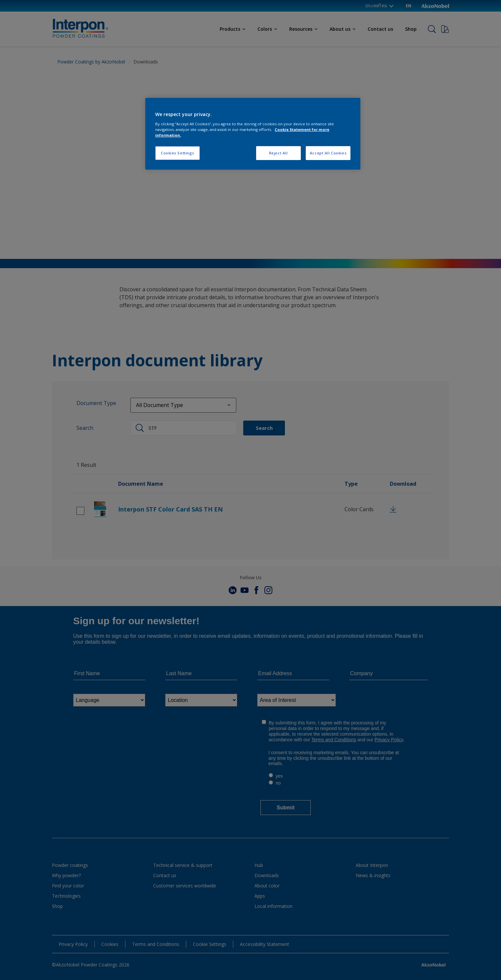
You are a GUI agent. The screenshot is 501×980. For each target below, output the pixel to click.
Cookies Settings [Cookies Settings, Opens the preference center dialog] (178, 153)
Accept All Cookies (328, 153)
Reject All (278, 153)
